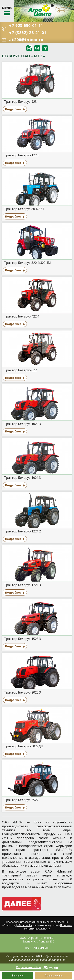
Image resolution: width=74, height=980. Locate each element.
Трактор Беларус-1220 (21, 155)
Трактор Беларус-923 (20, 102)
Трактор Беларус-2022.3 (22, 692)
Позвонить (53, 975)
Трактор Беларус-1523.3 (22, 639)
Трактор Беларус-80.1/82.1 (24, 209)
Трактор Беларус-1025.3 (22, 424)
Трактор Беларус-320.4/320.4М (27, 263)
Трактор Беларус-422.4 (21, 316)
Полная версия (37, 948)
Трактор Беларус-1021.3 (22, 478)
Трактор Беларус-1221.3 (22, 585)
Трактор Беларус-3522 (21, 800)
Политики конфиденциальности (48, 927)
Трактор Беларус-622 (20, 370)
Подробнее (13, 109)
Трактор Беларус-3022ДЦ (24, 746)
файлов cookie (24, 925)
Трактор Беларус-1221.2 (22, 531)
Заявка (17, 975)
